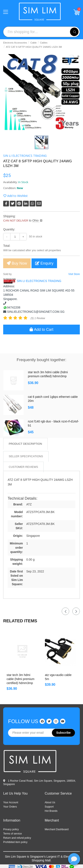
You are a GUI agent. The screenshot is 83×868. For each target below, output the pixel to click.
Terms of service (12, 834)
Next (76, 611)
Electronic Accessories (15, 43)
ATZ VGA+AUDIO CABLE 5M (58, 677)
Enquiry (44, 263)
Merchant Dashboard (57, 829)
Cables (44, 43)
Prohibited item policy (15, 842)
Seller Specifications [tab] (26, 456)
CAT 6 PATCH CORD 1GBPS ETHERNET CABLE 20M (53, 399)
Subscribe (63, 733)
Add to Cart (41, 330)
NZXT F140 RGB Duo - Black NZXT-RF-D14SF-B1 (53, 423)
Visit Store (74, 274)
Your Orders (10, 807)
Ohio (36, 220)
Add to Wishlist (16, 196)
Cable (34, 43)
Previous (65, 611)
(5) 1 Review (38, 318)
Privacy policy (11, 829)
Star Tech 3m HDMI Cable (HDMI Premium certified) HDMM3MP (48, 374)
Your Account (11, 802)
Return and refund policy (17, 838)
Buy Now (17, 263)
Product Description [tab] (25, 444)
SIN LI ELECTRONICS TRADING (25, 156)
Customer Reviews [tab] (23, 467)
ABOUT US (50, 802)
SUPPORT (49, 807)
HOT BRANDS (51, 811)
